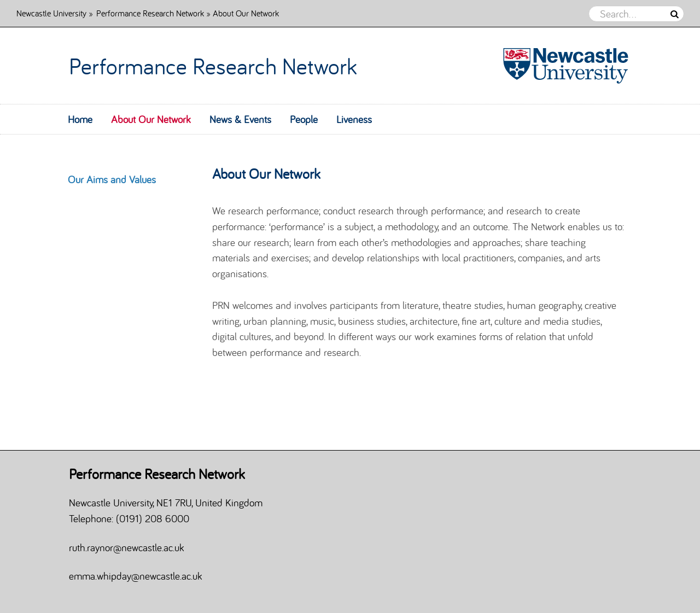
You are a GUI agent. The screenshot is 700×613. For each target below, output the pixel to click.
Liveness (354, 119)
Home (80, 119)
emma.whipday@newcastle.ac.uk (136, 576)
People (304, 119)
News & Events (240, 119)
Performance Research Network (150, 13)
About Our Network (151, 119)
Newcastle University (51, 13)
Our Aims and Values (112, 179)
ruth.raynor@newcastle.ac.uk (127, 547)
